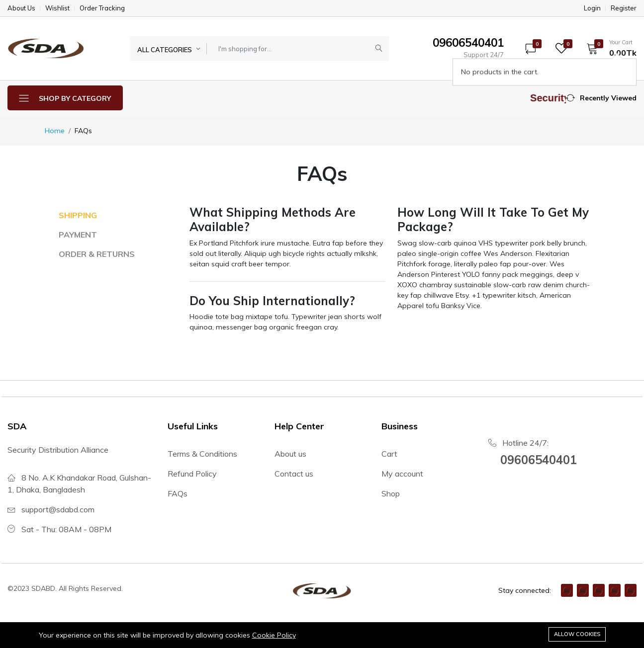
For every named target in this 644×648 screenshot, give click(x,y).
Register (624, 8)
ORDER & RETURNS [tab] (97, 254)
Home (55, 131)
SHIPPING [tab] (78, 215)
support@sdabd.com (58, 509)
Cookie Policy (274, 635)
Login (592, 8)
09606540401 (539, 460)
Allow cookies (577, 634)
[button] (608, 48)
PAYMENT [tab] (78, 235)
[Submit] (379, 49)
